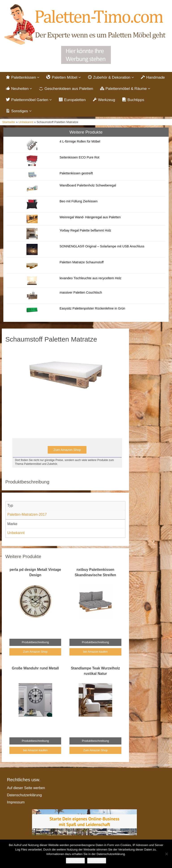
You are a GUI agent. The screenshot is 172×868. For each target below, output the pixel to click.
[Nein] (166, 854)
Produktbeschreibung (35, 642)
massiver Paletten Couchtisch (81, 292)
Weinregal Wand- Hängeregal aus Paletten (90, 217)
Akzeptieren (75, 860)
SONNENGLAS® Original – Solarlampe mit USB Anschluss (102, 246)
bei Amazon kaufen (95, 652)
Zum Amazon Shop (67, 450)
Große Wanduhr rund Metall (35, 668)
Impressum (16, 802)
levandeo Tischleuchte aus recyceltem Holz (90, 278)
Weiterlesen (97, 860)
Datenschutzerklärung (24, 795)
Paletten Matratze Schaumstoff (82, 262)
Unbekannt (26, 122)
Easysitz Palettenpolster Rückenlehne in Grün (92, 308)
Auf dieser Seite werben (26, 788)
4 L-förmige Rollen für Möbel (80, 141)
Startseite (9, 122)
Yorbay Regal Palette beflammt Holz (85, 230)
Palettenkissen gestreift (76, 173)
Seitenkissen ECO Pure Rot (80, 157)
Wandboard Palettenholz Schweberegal (88, 185)
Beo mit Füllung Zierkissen (79, 201)
